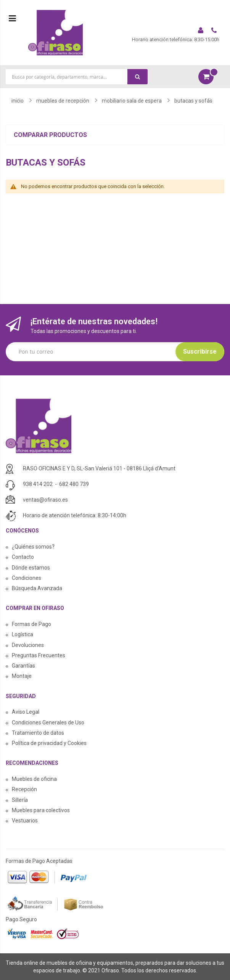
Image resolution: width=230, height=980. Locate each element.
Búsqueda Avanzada (37, 588)
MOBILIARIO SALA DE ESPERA (132, 101)
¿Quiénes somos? (33, 547)
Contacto (23, 557)
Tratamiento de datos (38, 733)
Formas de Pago (31, 624)
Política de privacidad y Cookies (49, 743)
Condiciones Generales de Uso (48, 723)
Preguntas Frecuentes (39, 655)
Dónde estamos (31, 568)
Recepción (24, 789)
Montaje (22, 676)
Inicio (18, 101)
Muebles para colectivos (41, 810)
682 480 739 (74, 484)
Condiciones (27, 578)
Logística (23, 634)
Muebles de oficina (34, 779)
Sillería (20, 800)
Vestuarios (25, 821)
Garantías (23, 666)
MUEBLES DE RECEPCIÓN (63, 101)
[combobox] (77, 77)
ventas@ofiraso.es (45, 500)
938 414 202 (38, 484)
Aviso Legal (26, 712)
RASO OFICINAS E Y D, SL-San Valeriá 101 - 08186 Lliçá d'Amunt (99, 468)
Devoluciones (28, 645)
